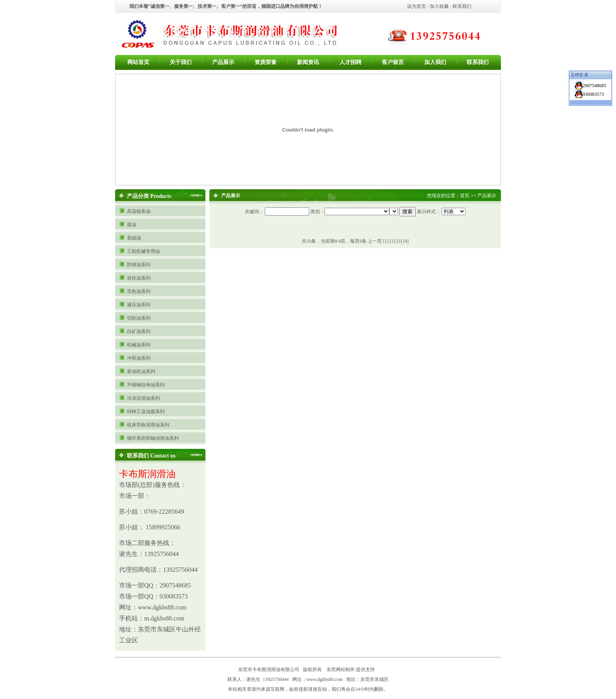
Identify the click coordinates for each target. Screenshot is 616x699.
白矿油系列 (139, 331)
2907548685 (594, 86)
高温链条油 (139, 211)
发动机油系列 (141, 371)
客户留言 (393, 62)
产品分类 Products (149, 196)
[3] (399, 241)
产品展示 (223, 62)
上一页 (375, 241)
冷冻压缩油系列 (143, 398)
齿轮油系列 (139, 278)
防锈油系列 (139, 265)
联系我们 (462, 6)
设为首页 (416, 6)
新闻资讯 (308, 62)
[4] (406, 241)
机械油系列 (139, 345)
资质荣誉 (266, 62)
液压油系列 (139, 305)
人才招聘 (350, 62)
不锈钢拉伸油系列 (146, 385)
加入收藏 (439, 6)
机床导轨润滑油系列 (148, 425)
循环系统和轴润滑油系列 (153, 438)
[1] (386, 241)
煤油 (132, 225)
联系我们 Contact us (151, 456)
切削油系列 (139, 318)
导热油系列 (139, 291)
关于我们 (181, 62)
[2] (392, 241)
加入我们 (435, 62)
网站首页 (138, 62)
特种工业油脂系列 (146, 412)
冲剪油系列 (139, 358)
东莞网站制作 (341, 670)
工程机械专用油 (143, 251)
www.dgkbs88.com (325, 679)
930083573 (593, 94)
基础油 (134, 238)
